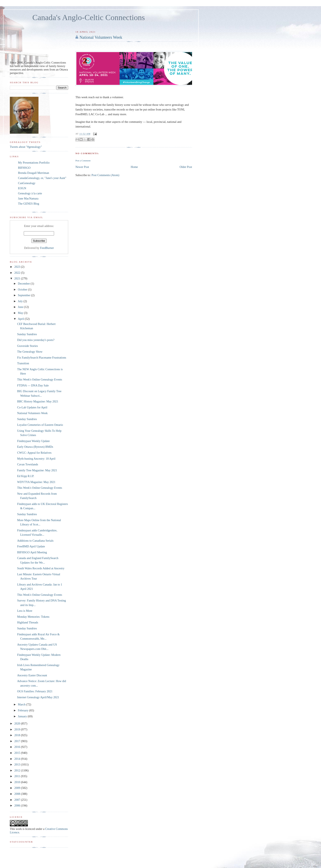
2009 (18, 788)
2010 (18, 782)
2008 (18, 794)
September (24, 295)
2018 (18, 735)
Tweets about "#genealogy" (26, 147)
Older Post (186, 167)
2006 (18, 805)
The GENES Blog (29, 204)
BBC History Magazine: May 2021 (38, 401)
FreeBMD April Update (31, 546)
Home (134, 167)
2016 (18, 747)
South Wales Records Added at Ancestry (41, 568)
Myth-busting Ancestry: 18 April (36, 459)
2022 (18, 273)
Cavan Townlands (28, 464)
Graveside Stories (28, 346)
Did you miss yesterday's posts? (36, 340)
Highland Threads (28, 622)
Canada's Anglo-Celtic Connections (89, 17)
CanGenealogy (27, 183)
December (24, 284)
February (23, 710)
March (22, 704)
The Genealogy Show (30, 352)
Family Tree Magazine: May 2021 (37, 470)
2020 (18, 723)
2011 (18, 776)
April (21, 319)
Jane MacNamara (28, 198)
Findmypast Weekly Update (33, 441)
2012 (18, 770)
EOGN (22, 188)
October (23, 289)
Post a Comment (83, 161)
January (23, 716)
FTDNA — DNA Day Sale (33, 385)
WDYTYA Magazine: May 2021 (36, 482)
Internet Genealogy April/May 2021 (38, 697)
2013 (18, 764)
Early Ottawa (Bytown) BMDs (35, 447)
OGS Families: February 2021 (35, 691)
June (21, 307)
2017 (18, 741)
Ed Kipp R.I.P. (26, 476)
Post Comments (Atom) (105, 175)
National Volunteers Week (101, 37)
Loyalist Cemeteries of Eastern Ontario (40, 425)
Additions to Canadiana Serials (35, 541)
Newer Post (82, 167)
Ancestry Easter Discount (32, 675)
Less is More (25, 611)
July (21, 301)
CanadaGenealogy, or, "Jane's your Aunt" (42, 178)
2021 (18, 278)
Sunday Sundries (27, 334)
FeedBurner (47, 248)
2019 (18, 729)
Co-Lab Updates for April (32, 407)
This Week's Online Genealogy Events (40, 379)
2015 (18, 753)
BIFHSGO (24, 168)
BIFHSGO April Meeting (32, 552)
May (21, 313)
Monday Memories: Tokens (33, 617)
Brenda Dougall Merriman (34, 173)
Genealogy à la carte (30, 193)
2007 (18, 800)
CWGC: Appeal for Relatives (34, 453)
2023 (18, 267)
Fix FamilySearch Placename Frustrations (42, 358)
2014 (18, 759)
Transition (23, 363)
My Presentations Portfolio (34, 163)
